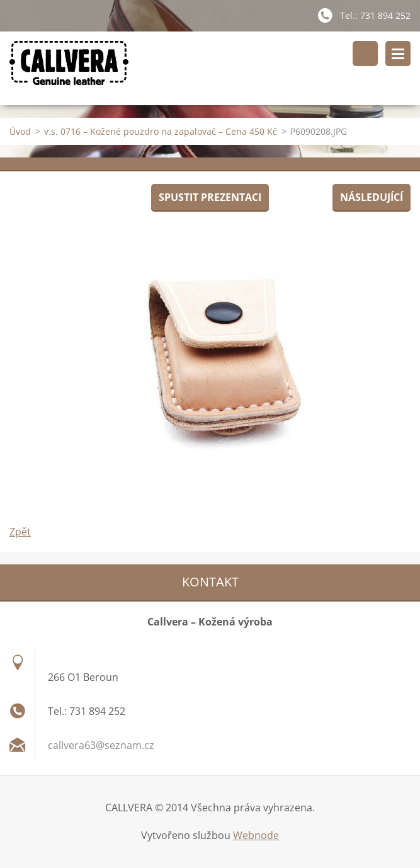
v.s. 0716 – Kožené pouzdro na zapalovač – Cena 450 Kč (161, 131)
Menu (398, 54)
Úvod (20, 131)
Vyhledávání (365, 54)
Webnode (256, 835)
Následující (372, 197)
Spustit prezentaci (210, 197)
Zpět (20, 532)
